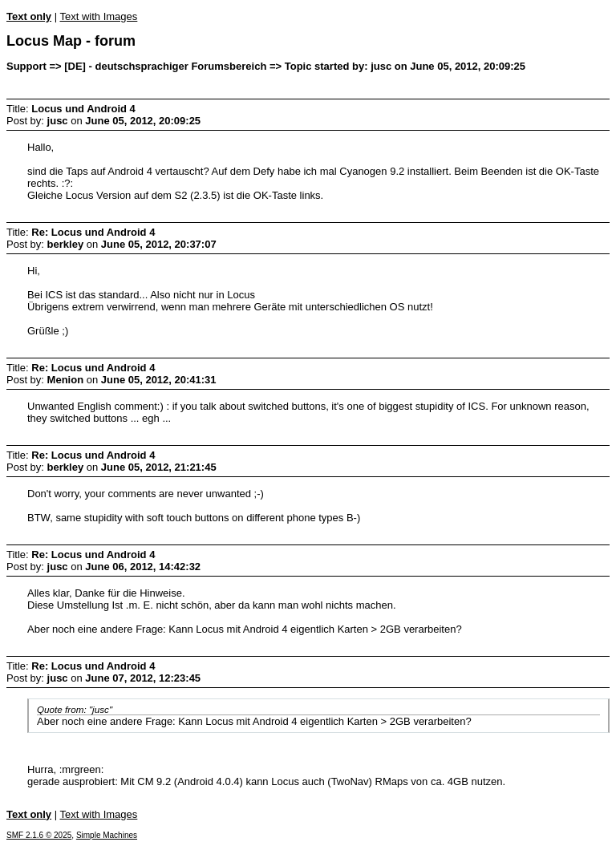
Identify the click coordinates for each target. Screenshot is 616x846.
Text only (29, 16)
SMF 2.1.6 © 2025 (39, 835)
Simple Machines (107, 835)
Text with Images (98, 16)
